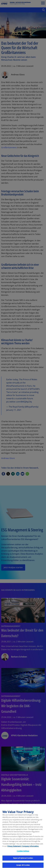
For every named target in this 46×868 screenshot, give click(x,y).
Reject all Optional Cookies (23, 859)
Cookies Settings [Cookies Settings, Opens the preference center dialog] (23, 852)
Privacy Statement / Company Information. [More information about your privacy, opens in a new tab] (23, 848)
